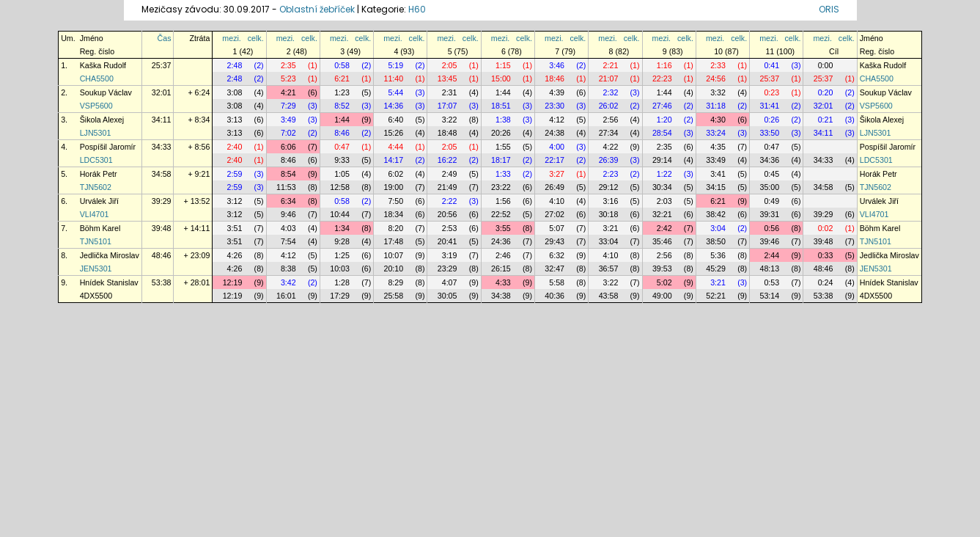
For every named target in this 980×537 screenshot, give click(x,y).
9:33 (342, 160)
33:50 (769, 133)
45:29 (716, 268)
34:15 (716, 187)
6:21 (342, 78)
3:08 (235, 92)
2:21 (611, 65)
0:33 (826, 255)
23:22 (501, 187)
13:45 (447, 78)
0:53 (771, 282)
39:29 (162, 201)
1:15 (503, 65)
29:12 (609, 187)
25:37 (162, 65)
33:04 (609, 241)
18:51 (501, 106)
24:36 (501, 241)
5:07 (557, 228)
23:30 (555, 106)
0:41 (771, 65)
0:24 (826, 282)
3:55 (503, 228)
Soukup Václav (106, 92)
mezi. (231, 38)
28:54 (662, 133)
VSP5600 (96, 106)
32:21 (662, 214)
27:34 (609, 133)
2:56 (611, 120)
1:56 (503, 201)
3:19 (450, 255)
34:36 (769, 160)
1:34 (342, 228)
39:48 (162, 228)
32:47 (555, 268)
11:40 (394, 78)
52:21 (716, 296)
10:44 (340, 214)
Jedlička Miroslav (110, 255)
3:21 (611, 228)
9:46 (288, 214)
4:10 (557, 201)
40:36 (555, 296)
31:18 (716, 106)
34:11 (162, 120)
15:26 (394, 133)
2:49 (450, 174)
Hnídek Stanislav (109, 282)
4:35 (718, 147)
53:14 (769, 296)
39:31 (769, 214)
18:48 (447, 133)
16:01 (286, 296)
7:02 (288, 133)
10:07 (394, 255)
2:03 (664, 201)
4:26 (235, 255)
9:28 (342, 241)
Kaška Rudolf (103, 65)
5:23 (288, 78)
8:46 (342, 133)
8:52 (342, 106)
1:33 (503, 174)
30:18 (609, 214)
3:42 (288, 282)
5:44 (395, 92)
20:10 (394, 268)
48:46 (162, 255)
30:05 (447, 296)
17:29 (340, 296)
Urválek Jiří (99, 201)
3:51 (235, 228)
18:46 (555, 78)
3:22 (450, 120)
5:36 (718, 255)
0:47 (342, 147)
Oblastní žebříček (317, 9)
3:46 (557, 65)
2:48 (235, 65)
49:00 (662, 296)
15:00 (501, 78)
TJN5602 (96, 187)
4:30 (718, 120)
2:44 (771, 255)
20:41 (447, 241)
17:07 (447, 106)
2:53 (450, 228)
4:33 (503, 282)
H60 (417, 9)
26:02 (609, 106)
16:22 (447, 160)
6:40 (395, 120)
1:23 (342, 92)
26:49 (555, 187)
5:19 (395, 65)
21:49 (447, 187)
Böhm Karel (100, 228)
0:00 (826, 65)
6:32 (557, 255)
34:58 (162, 174)
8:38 (288, 268)
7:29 (288, 106)
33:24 (716, 133)
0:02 (826, 228)
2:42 (664, 228)
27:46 (662, 106)
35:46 (662, 241)
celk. (256, 38)
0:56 (771, 228)
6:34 (288, 201)
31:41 (769, 106)
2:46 (503, 255)
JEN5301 (96, 268)
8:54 (288, 174)
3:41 (718, 174)
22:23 (662, 78)
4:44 (395, 147)
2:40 (235, 147)
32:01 (162, 92)
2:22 (450, 201)
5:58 (557, 282)
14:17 (394, 160)
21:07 (609, 78)
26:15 (501, 268)
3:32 (718, 92)
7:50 (395, 201)
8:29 (395, 282)
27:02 (555, 214)
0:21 (826, 120)
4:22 (611, 147)
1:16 (664, 65)
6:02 (395, 174)
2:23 (611, 174)
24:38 (555, 133)
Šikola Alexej (102, 120)
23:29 (447, 268)
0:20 (826, 92)
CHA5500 (97, 78)
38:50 (716, 241)
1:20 (664, 120)
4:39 (557, 92)
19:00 (394, 187)
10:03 (340, 268)
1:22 (664, 174)
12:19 (233, 282)
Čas (165, 38)
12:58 (340, 187)
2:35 (288, 65)
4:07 (450, 282)
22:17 (555, 160)
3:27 (557, 174)
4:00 (557, 147)
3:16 (611, 201)
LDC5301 (96, 160)
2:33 (718, 65)
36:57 (609, 268)
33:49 (716, 160)
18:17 (501, 160)
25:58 (394, 296)
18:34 (394, 214)
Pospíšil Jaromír (108, 147)
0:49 (771, 201)
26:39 (609, 160)
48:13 (769, 268)
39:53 (662, 268)
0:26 (771, 120)
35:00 (769, 187)
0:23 (771, 92)
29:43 (555, 241)
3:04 (718, 228)
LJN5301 (96, 133)
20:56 (447, 214)
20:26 (501, 133)
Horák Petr (99, 174)
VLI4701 (95, 214)
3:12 (235, 201)
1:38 (503, 120)
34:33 (162, 147)
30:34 (662, 187)
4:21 (288, 92)
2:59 (235, 174)
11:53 (286, 187)
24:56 (716, 78)
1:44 (503, 92)
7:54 (288, 241)
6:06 (288, 147)
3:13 (235, 120)
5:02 (664, 282)
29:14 (662, 160)
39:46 (769, 241)
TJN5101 (96, 241)
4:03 (288, 228)
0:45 (771, 174)
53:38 (162, 282)
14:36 (394, 106)
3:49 (288, 120)
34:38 (501, 296)
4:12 (557, 120)
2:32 (611, 92)
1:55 (503, 147)
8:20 (395, 228)
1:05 (342, 174)
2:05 (450, 65)
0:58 (342, 65)
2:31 (450, 92)
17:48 (394, 241)
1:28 (342, 282)
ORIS (829, 9)
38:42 (716, 214)
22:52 (501, 214)
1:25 (342, 255)
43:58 (609, 296)
